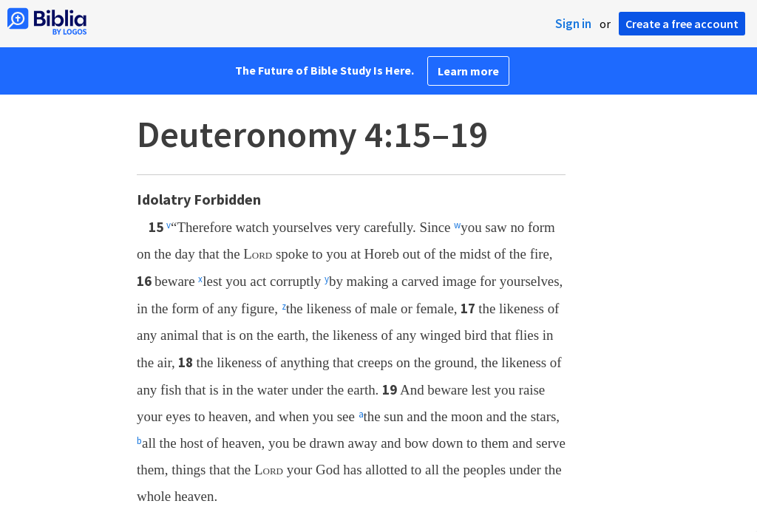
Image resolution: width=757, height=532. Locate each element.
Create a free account (682, 24)
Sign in (573, 24)
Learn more (468, 71)
